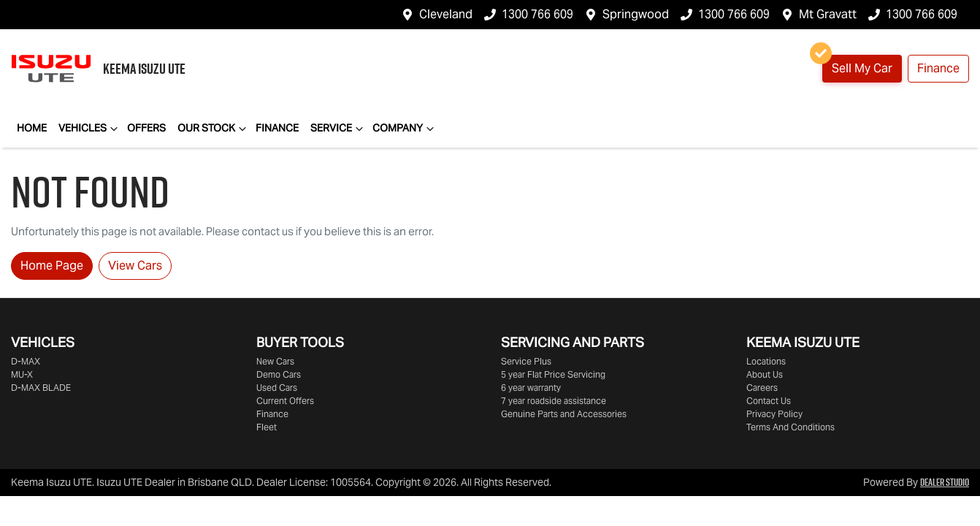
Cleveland (446, 14)
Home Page (52, 266)
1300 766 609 (537, 14)
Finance (938, 68)
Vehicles (90, 129)
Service (338, 129)
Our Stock (214, 129)
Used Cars (277, 388)
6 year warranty (531, 388)
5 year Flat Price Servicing (553, 374)
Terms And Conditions (790, 427)
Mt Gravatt (828, 14)
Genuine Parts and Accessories (564, 414)
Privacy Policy (774, 414)
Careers (762, 388)
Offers (146, 128)
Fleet (267, 427)
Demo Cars (279, 374)
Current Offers (285, 401)
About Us (765, 374)
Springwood (636, 14)
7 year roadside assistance (554, 401)
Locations (766, 361)
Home (32, 128)
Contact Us (769, 401)
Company (405, 129)
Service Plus (526, 361)
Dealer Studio (945, 482)
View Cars (135, 266)
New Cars (275, 361)
